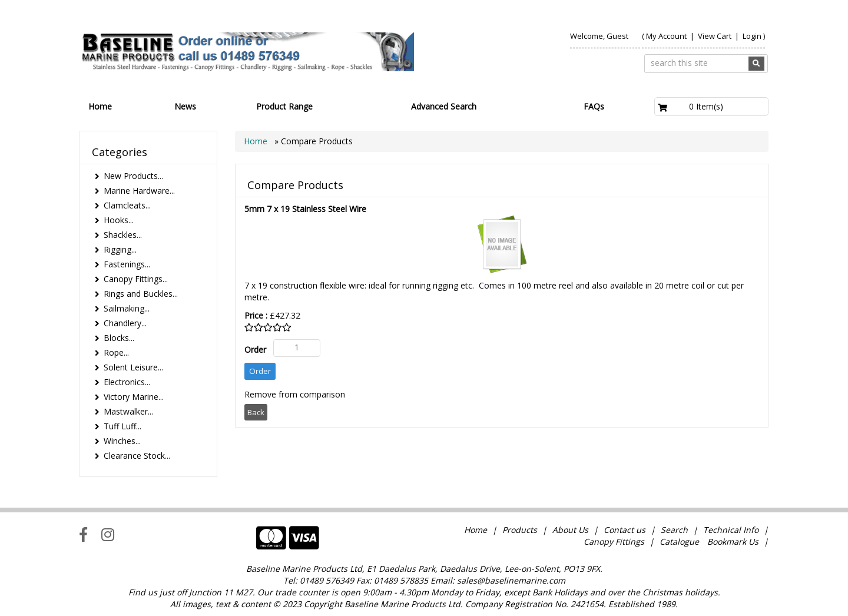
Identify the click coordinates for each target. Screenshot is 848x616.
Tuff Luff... (122, 426)
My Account (666, 36)
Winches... (122, 441)
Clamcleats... (127, 205)
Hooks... (119, 220)
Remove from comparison (295, 394)
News (185, 106)
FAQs (594, 106)
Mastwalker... (128, 411)
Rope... (116, 352)
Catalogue (679, 542)
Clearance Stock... (137, 456)
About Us (570, 530)
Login (752, 36)
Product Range (284, 106)
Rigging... (120, 249)
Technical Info (731, 530)
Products (520, 530)
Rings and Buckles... (141, 294)
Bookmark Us (733, 542)
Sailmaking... (127, 308)
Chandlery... (125, 323)
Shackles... (123, 235)
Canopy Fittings (614, 542)
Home (100, 106)
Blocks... (119, 338)
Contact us (625, 530)
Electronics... (127, 382)
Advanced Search (444, 106)
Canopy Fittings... (136, 279)
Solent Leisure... (133, 367)
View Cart (715, 36)
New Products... (133, 176)
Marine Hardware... (139, 191)
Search (675, 530)
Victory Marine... (134, 397)
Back (256, 412)
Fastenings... (127, 264)
